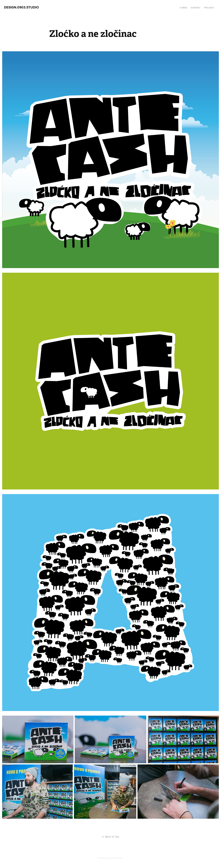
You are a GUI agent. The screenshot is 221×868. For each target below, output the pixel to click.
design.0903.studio (21, 7)
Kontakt (196, 8)
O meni (183, 8)
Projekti (209, 8)
